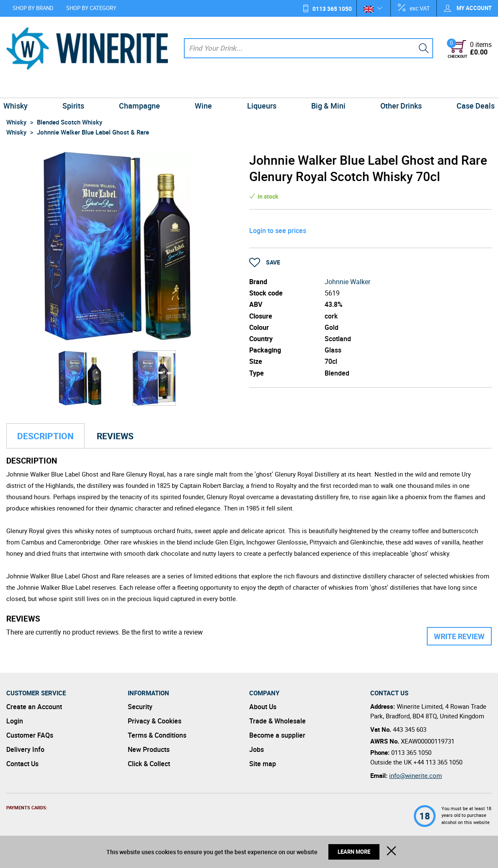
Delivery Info (25, 749)
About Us (263, 707)
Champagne (142, 88)
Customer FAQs (30, 735)
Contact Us (22, 764)
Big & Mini (325, 88)
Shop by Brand (33, 8)
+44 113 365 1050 (438, 762)
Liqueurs (261, 88)
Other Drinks (396, 88)
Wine (205, 88)
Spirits (78, 88)
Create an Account (34, 707)
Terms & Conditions (157, 735)
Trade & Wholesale (277, 721)
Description (45, 436)
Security (140, 707)
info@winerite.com (415, 775)
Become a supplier (277, 735)
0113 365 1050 (332, 9)
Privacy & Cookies (155, 721)
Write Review (459, 636)
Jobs (257, 749)
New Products (149, 749)
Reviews (115, 436)
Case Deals (469, 88)
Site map (263, 764)
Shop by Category (91, 8)
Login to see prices (278, 231)
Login (15, 721)
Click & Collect (149, 764)
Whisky (22, 88)
